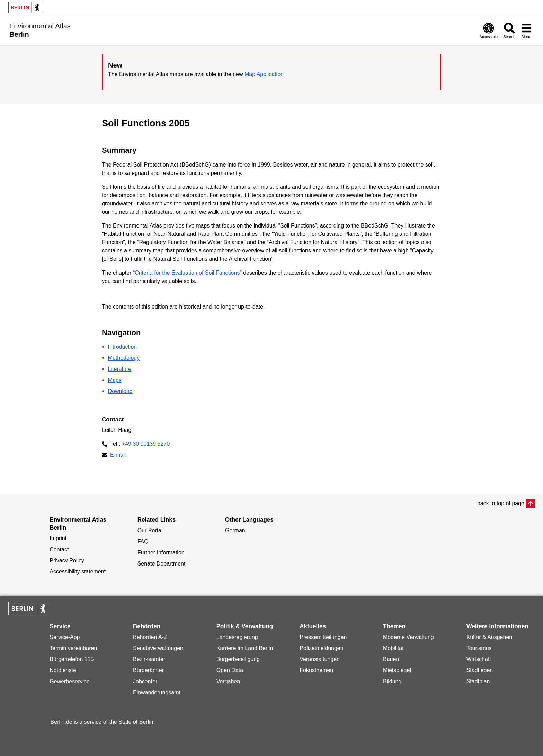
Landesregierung (237, 637)
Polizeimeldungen (321, 648)
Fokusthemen (316, 670)
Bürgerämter (148, 670)
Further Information (161, 553)
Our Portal (150, 530)
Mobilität (393, 648)
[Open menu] (526, 30)
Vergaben (228, 681)
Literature (120, 369)
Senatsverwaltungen (158, 648)
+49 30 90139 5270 (146, 444)
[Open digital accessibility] (489, 30)
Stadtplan (478, 681)
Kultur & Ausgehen (489, 637)
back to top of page (501, 503)
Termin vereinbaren (73, 648)
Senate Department (162, 564)
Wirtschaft (479, 659)
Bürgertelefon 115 (72, 659)
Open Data (230, 670)
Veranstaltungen (320, 659)
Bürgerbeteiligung (238, 659)
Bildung (392, 681)
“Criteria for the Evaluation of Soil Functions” (187, 273)
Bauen (391, 659)
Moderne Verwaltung (408, 637)
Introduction (123, 347)
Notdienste (63, 670)
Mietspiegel (397, 670)
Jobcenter (145, 681)
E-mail (118, 456)
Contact (59, 549)
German (235, 530)
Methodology (124, 358)
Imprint (58, 538)
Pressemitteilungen (323, 637)
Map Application (264, 74)
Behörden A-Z (150, 637)
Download (120, 391)
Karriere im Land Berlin (245, 648)
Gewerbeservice (70, 681)
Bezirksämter (149, 659)
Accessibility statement (78, 572)
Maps (115, 380)
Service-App (65, 637)
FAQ (143, 541)
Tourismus (479, 648)
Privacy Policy (67, 561)
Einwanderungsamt (157, 692)
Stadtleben (480, 670)
